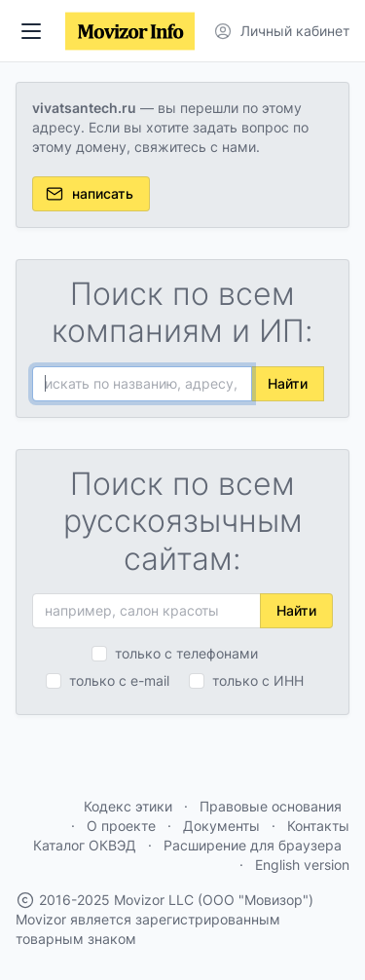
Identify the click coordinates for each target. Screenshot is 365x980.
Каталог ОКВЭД (85, 845)
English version (302, 865)
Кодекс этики (128, 806)
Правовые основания (271, 806)
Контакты (318, 826)
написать (89, 194)
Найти (288, 383)
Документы (221, 826)
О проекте (121, 826)
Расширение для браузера (253, 845)
